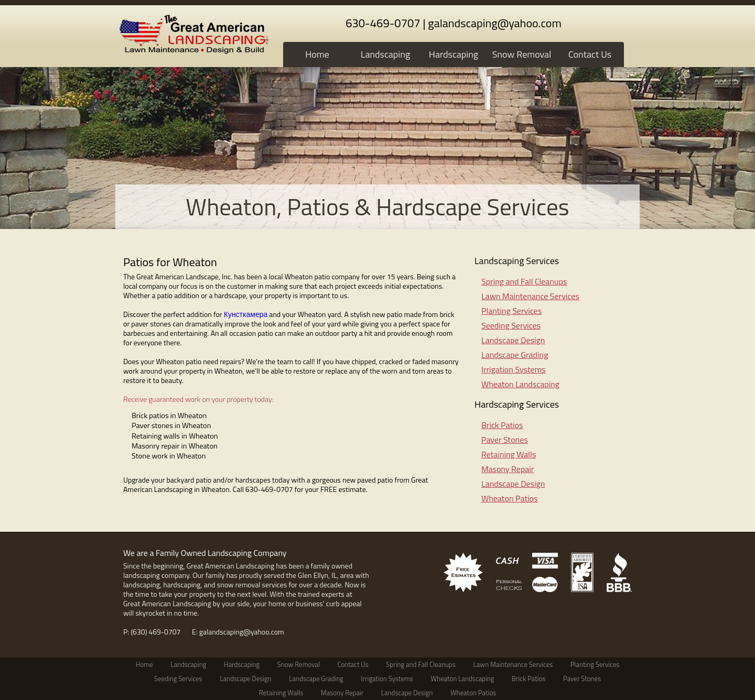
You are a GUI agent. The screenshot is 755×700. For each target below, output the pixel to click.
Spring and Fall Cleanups (524, 281)
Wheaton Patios (509, 498)
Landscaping (385, 54)
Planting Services (511, 311)
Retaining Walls (509, 454)
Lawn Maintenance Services (530, 296)
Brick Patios (502, 425)
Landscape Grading (515, 355)
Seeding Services (511, 325)
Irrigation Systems (514, 369)
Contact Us (590, 54)
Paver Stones (505, 440)
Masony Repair (508, 469)
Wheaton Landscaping (520, 384)
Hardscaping (454, 54)
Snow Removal (522, 54)
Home (317, 54)
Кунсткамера (246, 314)
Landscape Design (513, 340)
